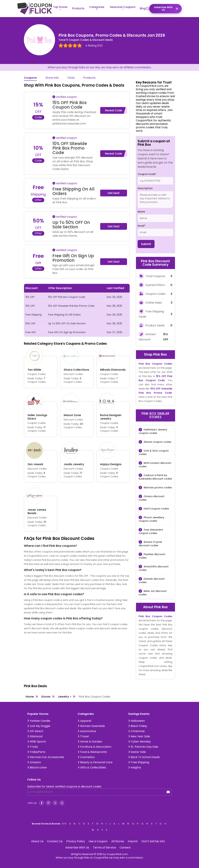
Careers (125, 848)
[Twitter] (55, 803)
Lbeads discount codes (152, 581)
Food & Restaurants (92, 752)
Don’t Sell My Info (153, 841)
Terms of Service (104, 848)
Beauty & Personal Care (95, 762)
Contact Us (55, 841)
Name (141, 212)
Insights (135, 767)
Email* (142, 226)
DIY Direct (35, 731)
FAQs (71, 78)
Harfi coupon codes (156, 509)
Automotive (87, 731)
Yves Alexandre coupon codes (151, 531)
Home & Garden (90, 742)
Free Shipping (139, 762)
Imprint (133, 841)
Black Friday (138, 726)
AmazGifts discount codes (154, 568)
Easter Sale (137, 752)
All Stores (118, 841)
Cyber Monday (139, 742)
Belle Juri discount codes (153, 593)
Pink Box (160, 354)
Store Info (52, 78)
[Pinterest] (48, 803)
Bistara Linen (37, 767)
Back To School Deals (144, 757)
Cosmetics (86, 757)
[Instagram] (62, 803)
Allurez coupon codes (157, 442)
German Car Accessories (46, 757)
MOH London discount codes (155, 465)
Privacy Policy (76, 841)
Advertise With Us (77, 848)
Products (78, 8)
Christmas (136, 731)
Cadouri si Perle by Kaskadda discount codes (155, 477)
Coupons (30, 78)
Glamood (35, 736)
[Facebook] (42, 803)
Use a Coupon (98, 841)
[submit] (168, 792)
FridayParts (36, 752)
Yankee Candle (39, 721)
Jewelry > (65, 697)
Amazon (34, 762)
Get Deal (114, 193)
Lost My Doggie (39, 726)
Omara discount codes (151, 498)
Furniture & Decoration (94, 747)
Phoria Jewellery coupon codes (151, 519)
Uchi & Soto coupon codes (154, 452)
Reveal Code (114, 110)
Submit (146, 244)
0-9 (64, 824)
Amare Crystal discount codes (150, 544)
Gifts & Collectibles (92, 767)
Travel (83, 736)
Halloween (137, 721)
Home (30, 697)
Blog (143, 8)
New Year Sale (139, 736)
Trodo (33, 747)
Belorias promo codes (157, 488)
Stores (46, 697)
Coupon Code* (147, 174)
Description (145, 188)
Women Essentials (91, 726)
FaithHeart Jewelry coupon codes (153, 431)
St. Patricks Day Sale (143, 747)
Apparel (84, 721)
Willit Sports (37, 742)
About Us (37, 841)
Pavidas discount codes (152, 556)
